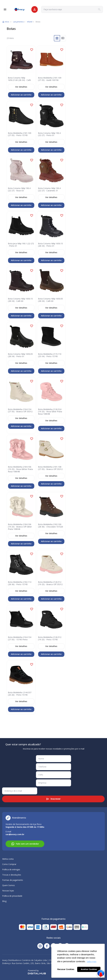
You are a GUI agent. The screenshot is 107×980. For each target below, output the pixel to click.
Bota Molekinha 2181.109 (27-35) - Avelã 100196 (50, 79)
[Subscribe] (53, 799)
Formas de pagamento (13, 880)
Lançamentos (18, 22)
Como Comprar (9, 864)
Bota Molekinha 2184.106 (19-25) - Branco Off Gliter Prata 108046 (20, 527)
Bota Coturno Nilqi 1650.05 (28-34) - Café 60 (50, 300)
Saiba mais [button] (92, 961)
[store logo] (20, 9)
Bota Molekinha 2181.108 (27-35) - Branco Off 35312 (50, 468)
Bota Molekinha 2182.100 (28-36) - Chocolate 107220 (51, 526)
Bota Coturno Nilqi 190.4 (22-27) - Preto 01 (49, 134)
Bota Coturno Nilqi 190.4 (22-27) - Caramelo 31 (49, 190)
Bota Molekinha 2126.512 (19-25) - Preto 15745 (50, 638)
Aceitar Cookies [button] (89, 969)
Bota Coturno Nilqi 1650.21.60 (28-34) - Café (19, 79)
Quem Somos (8, 885)
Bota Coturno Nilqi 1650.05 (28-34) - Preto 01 (20, 355)
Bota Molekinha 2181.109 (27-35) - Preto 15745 (20, 134)
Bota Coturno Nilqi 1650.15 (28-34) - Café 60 (20, 300)
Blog (4, 901)
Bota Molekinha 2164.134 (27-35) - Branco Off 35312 (20, 411)
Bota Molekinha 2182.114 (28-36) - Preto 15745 (20, 583)
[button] (32, 50)
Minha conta (8, 859)
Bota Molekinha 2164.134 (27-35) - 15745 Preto (20, 638)
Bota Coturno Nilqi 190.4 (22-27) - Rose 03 (19, 190)
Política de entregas (11, 869)
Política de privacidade (12, 896)
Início (7, 22)
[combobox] (72, 9)
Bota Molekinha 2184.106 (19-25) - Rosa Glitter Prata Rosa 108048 (20, 469)
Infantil (30, 22)
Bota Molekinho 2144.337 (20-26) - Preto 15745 (20, 694)
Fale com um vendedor (25, 844)
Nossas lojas (8, 891)
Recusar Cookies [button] (66, 969)
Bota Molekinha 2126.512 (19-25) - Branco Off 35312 (50, 583)
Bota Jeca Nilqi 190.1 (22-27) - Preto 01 (21, 245)
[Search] (99, 9)
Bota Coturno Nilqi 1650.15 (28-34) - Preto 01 (50, 245)
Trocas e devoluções (12, 875)
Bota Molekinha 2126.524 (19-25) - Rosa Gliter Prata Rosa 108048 (50, 412)
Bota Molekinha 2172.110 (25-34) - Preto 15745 (50, 355)
